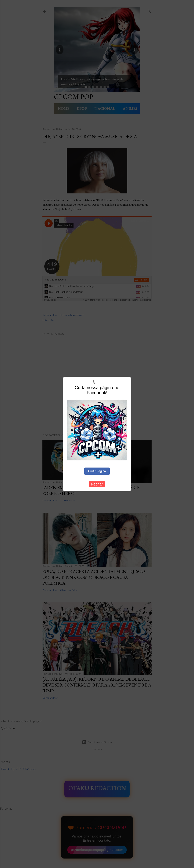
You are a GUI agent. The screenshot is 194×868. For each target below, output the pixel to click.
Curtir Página (97, 471)
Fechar (97, 484)
